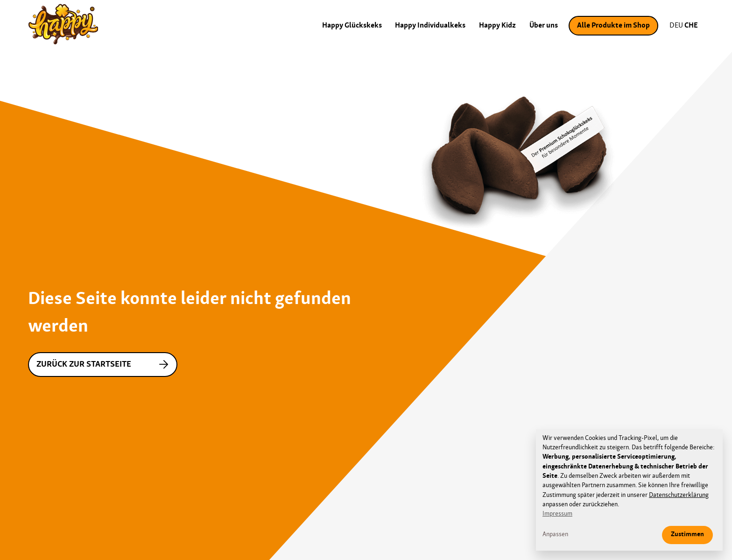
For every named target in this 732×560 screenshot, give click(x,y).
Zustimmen (687, 535)
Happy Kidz (497, 26)
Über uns (544, 26)
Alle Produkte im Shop (613, 26)
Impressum (557, 514)
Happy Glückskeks (352, 26)
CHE (691, 26)
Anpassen (555, 535)
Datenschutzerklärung (679, 495)
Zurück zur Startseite (105, 365)
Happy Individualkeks (430, 26)
